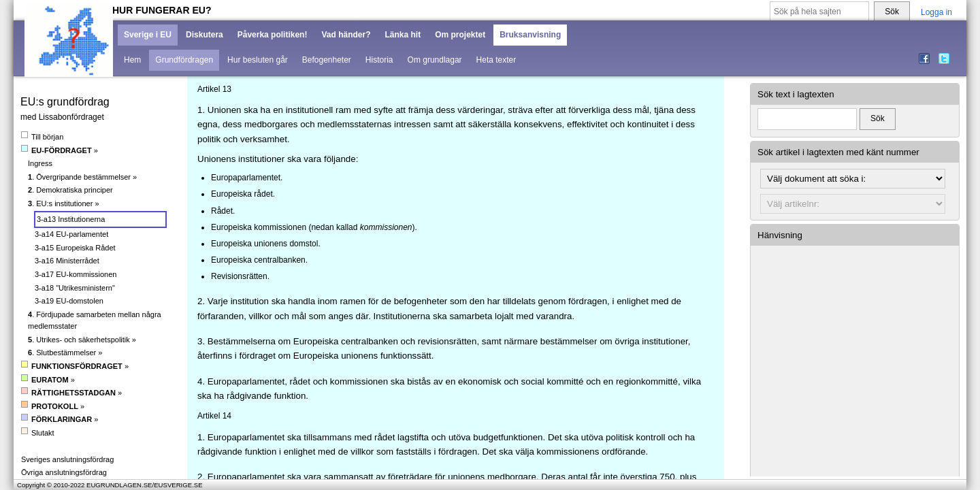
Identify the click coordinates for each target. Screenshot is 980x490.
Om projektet (460, 35)
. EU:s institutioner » (64, 203)
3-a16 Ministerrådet (67, 261)
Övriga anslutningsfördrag (64, 472)
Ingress (40, 163)
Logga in (936, 12)
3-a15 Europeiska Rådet (75, 248)
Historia (379, 60)
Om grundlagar (435, 60)
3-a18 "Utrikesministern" (75, 288)
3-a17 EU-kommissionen (76, 274)
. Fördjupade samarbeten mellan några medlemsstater (95, 321)
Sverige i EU (148, 35)
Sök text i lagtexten (796, 94)
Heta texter (496, 60)
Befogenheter (327, 60)
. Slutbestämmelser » (65, 353)
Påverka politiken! (273, 35)
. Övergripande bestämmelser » (82, 177)
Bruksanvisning (530, 35)
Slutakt (38, 432)
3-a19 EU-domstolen (69, 301)
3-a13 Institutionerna (71, 219)
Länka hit (403, 35)
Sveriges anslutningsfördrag (67, 459)
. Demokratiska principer (70, 190)
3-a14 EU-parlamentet (71, 234)
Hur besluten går (258, 60)
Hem (132, 60)
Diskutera (205, 35)
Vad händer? (346, 35)
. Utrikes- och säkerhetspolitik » (82, 340)
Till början (42, 136)
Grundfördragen (184, 60)
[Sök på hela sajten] (819, 12)
